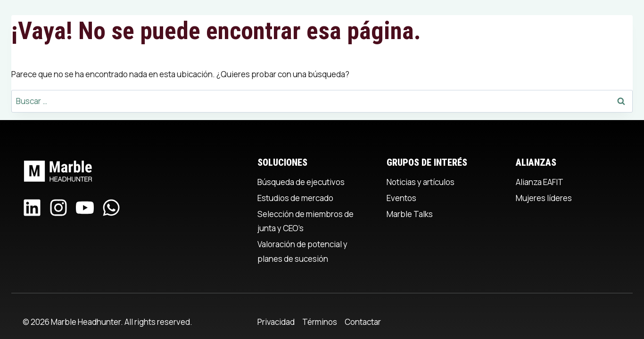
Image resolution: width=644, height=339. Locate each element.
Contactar (363, 322)
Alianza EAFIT (540, 182)
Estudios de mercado (295, 198)
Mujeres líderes (544, 198)
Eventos (401, 198)
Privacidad (276, 322)
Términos (320, 322)
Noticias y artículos (421, 182)
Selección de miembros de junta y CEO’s (305, 221)
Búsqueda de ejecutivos (301, 182)
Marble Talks (410, 214)
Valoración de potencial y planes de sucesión (302, 251)
